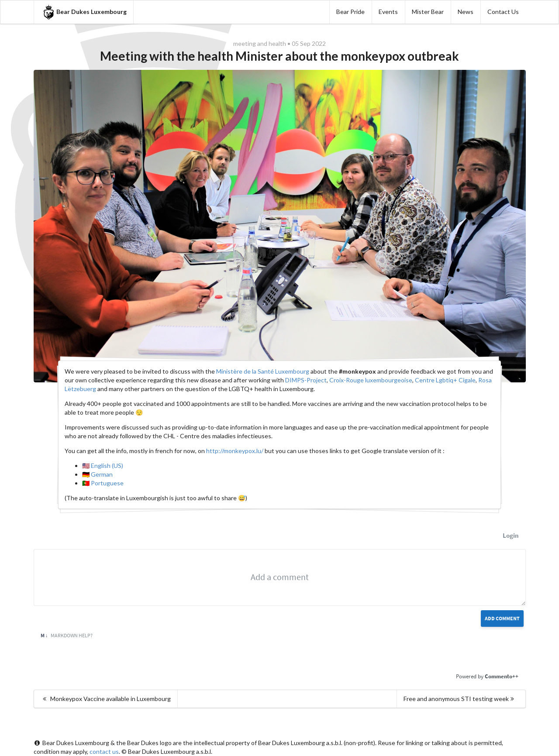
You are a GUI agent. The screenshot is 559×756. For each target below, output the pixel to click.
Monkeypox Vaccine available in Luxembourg (106, 699)
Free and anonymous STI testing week (460, 699)
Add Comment (502, 618)
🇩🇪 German (97, 474)
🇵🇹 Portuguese (103, 483)
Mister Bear (428, 12)
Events (388, 12)
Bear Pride (350, 12)
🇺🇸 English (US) (103, 466)
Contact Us (503, 12)
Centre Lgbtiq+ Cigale (445, 380)
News (466, 12)
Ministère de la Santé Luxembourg (263, 371)
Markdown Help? (67, 635)
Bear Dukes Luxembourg (84, 12)
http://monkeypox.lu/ (235, 451)
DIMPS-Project (306, 380)
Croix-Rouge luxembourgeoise (371, 380)
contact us (104, 751)
